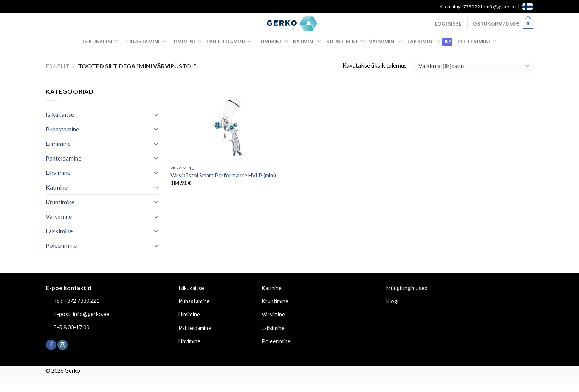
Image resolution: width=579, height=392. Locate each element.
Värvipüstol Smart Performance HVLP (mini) (223, 175)
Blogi (392, 301)
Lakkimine (424, 41)
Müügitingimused (407, 288)
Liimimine (186, 41)
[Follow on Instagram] (63, 345)
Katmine (307, 41)
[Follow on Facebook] (51, 345)
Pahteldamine (229, 41)
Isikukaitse (101, 41)
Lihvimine (272, 41)
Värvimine (385, 41)
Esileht (58, 66)
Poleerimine (477, 41)
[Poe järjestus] (474, 66)
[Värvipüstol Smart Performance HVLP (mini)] (228, 124)
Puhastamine (145, 41)
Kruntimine (345, 41)
